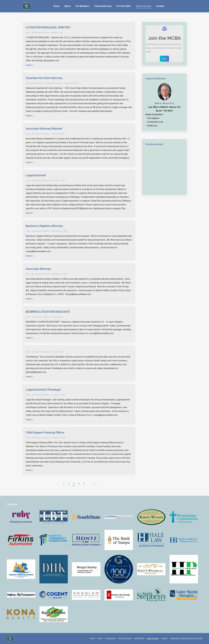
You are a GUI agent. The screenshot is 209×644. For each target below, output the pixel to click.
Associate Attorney (38, 269)
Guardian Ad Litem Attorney (44, 78)
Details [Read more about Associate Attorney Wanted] (29, 162)
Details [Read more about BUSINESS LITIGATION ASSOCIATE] (29, 338)
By (41, 33)
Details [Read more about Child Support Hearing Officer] (29, 470)
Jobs (28, 33)
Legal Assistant (36, 175)
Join (164, 59)
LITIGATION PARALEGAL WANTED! (48, 27)
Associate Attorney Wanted (44, 129)
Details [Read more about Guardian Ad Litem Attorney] (29, 116)
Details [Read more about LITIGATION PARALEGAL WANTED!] (29, 65)
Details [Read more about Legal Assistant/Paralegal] (29, 420)
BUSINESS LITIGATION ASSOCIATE (48, 312)
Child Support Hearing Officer (45, 432)
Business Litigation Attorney (44, 226)
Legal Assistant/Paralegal (43, 390)
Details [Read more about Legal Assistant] (29, 213)
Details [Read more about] (29, 377)
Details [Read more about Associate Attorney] (29, 299)
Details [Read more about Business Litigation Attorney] (29, 256)
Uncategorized (37, 83)
